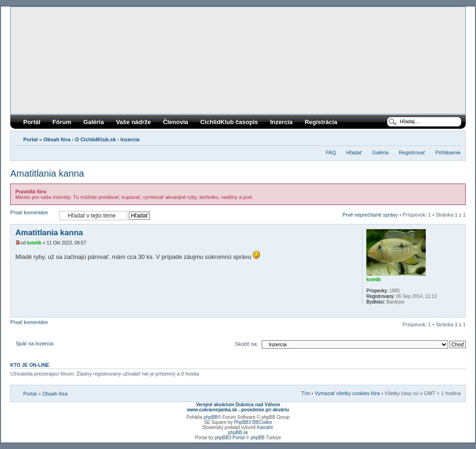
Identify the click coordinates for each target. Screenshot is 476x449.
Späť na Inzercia (35, 343)
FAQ (331, 152)
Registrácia (321, 122)
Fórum (62, 122)
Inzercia (281, 122)
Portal (30, 139)
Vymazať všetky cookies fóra (347, 393)
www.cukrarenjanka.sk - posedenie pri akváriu (238, 410)
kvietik (34, 243)
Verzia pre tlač (440, 138)
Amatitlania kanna (47, 173)
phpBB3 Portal (230, 438)
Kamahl (265, 427)
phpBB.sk (238, 432)
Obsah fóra (57, 139)
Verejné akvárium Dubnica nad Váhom (238, 405)
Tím (306, 393)
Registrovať (412, 152)
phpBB (211, 417)
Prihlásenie (448, 152)
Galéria (93, 122)
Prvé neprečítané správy (370, 215)
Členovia (176, 122)
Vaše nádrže (133, 122)
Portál (32, 122)
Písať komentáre (33, 215)
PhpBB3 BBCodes (253, 422)
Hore (458, 312)
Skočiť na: (247, 344)
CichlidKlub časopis (229, 122)
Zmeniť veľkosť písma (454, 138)
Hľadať (354, 152)
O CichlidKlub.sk (95, 139)
